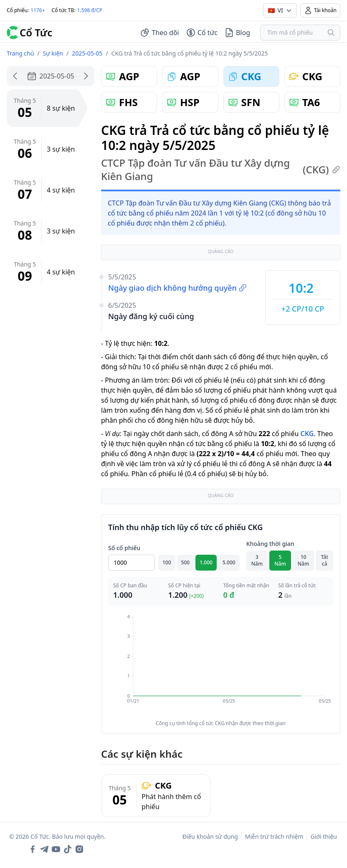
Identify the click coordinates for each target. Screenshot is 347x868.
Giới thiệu (324, 836)
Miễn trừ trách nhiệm (274, 836)
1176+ (38, 10)
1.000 (206, 562)
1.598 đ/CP (90, 10)
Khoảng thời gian (270, 544)
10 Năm (304, 560)
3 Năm (257, 560)
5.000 (229, 562)
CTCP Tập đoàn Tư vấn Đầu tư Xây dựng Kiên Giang (221, 170)
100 (167, 562)
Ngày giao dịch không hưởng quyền (177, 288)
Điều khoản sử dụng (210, 836)
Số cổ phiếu (124, 548)
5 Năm (280, 560)
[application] (221, 665)
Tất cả (325, 560)
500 (186, 562)
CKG (307, 434)
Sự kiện (53, 53)
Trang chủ (20, 53)
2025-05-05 (87, 53)
